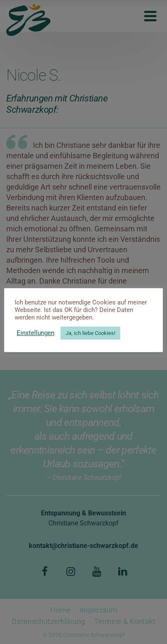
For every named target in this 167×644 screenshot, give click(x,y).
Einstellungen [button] (35, 333)
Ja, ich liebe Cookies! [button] (90, 333)
